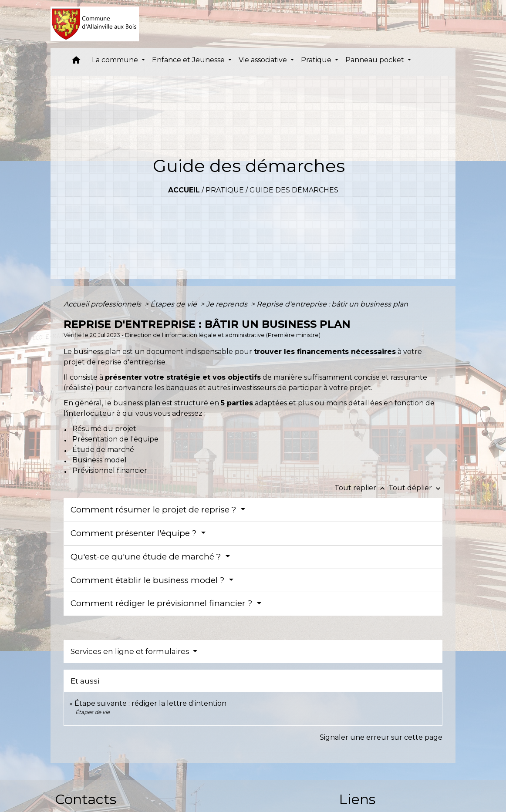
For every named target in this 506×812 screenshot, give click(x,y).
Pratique (225, 190)
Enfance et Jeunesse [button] (189, 60)
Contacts (86, 799)
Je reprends (228, 304)
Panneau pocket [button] (376, 60)
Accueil (184, 190)
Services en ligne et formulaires (131, 651)
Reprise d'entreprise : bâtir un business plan (332, 304)
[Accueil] (95, 24)
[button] (76, 62)
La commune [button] (116, 60)
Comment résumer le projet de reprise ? (155, 510)
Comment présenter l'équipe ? (135, 533)
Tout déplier (415, 488)
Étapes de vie (174, 304)
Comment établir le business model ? (149, 580)
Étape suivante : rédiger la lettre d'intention (150, 703)
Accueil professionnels (103, 304)
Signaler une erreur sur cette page (381, 737)
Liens (357, 799)
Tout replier (361, 488)
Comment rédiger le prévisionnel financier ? (163, 603)
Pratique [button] (317, 60)
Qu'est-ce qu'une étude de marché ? (147, 557)
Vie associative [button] (264, 60)
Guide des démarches (294, 190)
